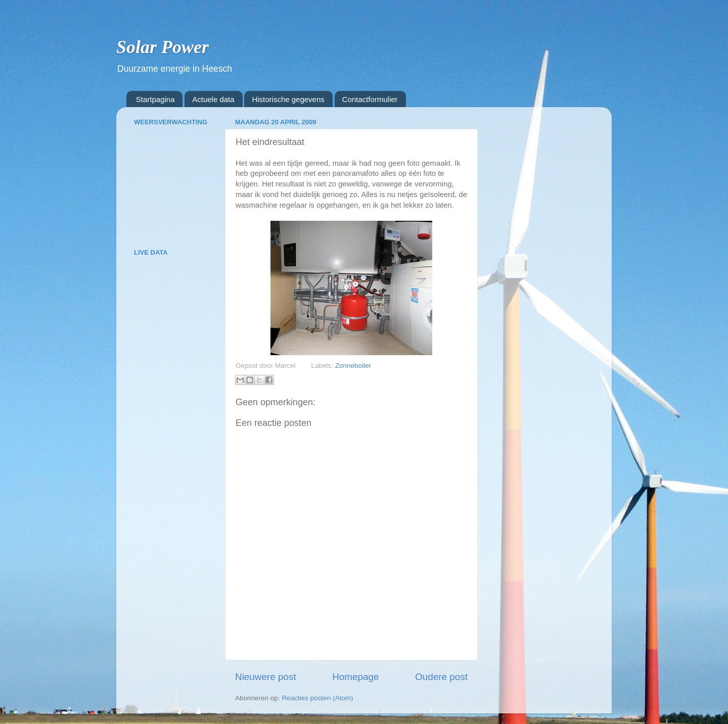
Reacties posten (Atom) (317, 698)
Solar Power (163, 47)
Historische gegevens (288, 99)
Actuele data (213, 99)
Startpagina (155, 99)
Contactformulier (370, 99)
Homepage (355, 677)
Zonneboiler (353, 366)
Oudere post (441, 677)
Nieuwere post (266, 677)
